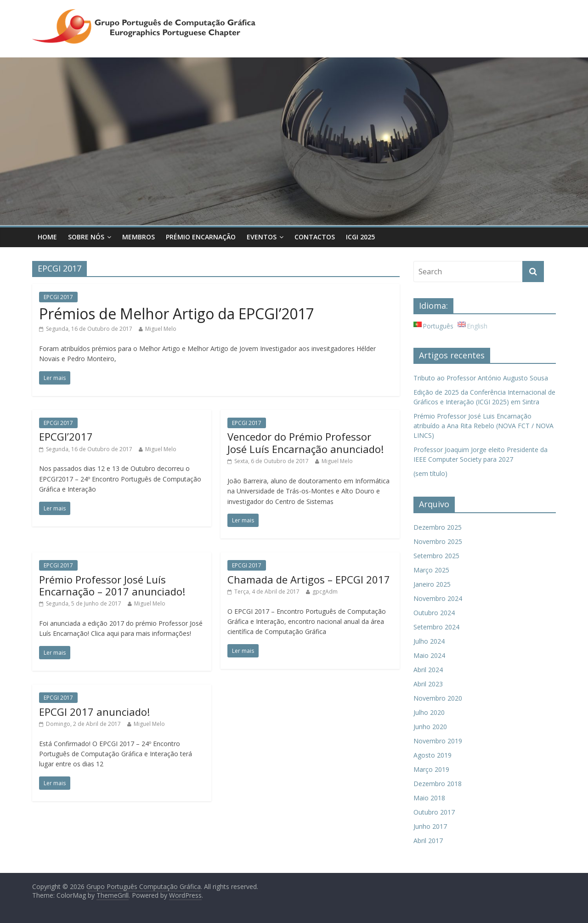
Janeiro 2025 (432, 584)
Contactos (315, 237)
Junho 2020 (430, 727)
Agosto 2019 (433, 755)
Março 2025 (431, 570)
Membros (139, 237)
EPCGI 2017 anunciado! (94, 712)
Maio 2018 (429, 798)
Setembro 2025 (436, 556)
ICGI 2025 (360, 237)
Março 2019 (431, 769)
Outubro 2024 (434, 613)
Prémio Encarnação (201, 237)
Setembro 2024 (436, 627)
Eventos (262, 237)
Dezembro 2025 (438, 527)
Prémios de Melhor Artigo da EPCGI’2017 (177, 314)
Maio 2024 (429, 655)
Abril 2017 (428, 841)
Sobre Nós (86, 237)
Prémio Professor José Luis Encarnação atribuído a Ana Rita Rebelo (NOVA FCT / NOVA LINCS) (483, 426)
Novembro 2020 (438, 698)
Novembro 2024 (438, 598)
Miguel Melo (161, 329)
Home (47, 237)
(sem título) (430, 473)
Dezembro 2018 (438, 784)
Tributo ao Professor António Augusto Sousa (481, 378)
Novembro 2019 (438, 741)
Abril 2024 (428, 670)
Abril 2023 (428, 684)
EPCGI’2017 (66, 436)
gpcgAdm (325, 592)
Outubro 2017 (434, 812)
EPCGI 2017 (58, 297)
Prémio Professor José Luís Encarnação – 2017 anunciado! (112, 585)
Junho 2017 (430, 826)
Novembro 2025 (438, 541)
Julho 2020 (429, 712)
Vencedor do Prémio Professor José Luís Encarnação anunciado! (305, 442)
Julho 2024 (429, 641)
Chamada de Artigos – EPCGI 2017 (309, 579)
